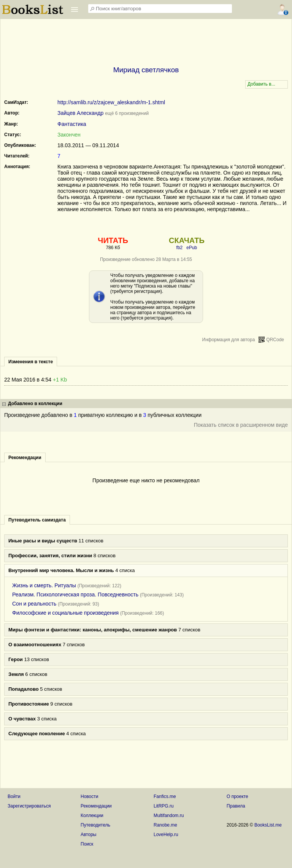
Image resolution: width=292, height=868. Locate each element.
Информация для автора (229, 340)
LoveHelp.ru (166, 835)
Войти (14, 796)
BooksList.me (268, 825)
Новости (89, 796)
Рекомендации (96, 806)
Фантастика (72, 124)
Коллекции (92, 816)
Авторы (88, 835)
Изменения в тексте (31, 362)
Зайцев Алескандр (80, 113)
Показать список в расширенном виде (241, 425)
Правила (236, 806)
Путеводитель (95, 825)
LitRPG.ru (164, 806)
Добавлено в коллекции (35, 404)
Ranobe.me (165, 825)
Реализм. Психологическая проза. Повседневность (75, 595)
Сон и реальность (34, 604)
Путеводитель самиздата (37, 520)
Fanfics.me (165, 796)
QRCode (275, 340)
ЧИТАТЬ (113, 240)
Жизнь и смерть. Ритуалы (44, 585)
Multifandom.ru (169, 816)
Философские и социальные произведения (65, 613)
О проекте (237, 796)
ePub (192, 248)
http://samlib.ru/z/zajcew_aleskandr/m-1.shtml (111, 102)
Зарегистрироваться (29, 806)
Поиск (87, 844)
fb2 (180, 248)
